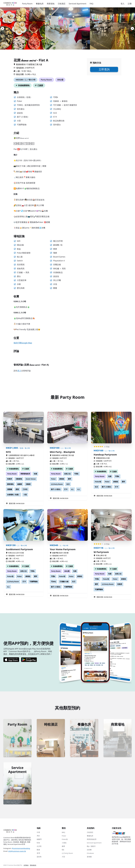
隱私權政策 (33, 866)
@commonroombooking (21, 849)
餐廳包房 (40, 4)
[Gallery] (67, 28)
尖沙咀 (39, 847)
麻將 (63, 847)
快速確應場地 (24, 85)
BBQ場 (60, 80)
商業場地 (51, 4)
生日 (68, 484)
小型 (25, 495)
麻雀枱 (62, 479)
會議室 (20, 484)
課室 (17, 489)
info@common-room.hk (17, 852)
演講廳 (10, 489)
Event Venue (31, 479)
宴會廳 (89, 857)
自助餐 (89, 850)
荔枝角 (39, 857)
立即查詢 (104, 69)
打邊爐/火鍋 (64, 581)
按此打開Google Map (23, 343)
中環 (38, 833)
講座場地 (10, 484)
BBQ (63, 833)
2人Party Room (57, 484)
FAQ (92, 4)
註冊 (130, 4)
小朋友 (64, 843)
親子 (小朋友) (56, 489)
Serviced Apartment (78, 4)
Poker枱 (98, 482)
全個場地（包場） (13, 495)
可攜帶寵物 (34, 581)
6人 (72, 489)
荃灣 (38, 854)
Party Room (27, 4)
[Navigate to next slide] (132, 28)
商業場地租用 (25, 474)
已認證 (40, 85)
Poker (53, 479)
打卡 (66, 489)
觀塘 (38, 850)
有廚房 (10, 479)
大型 (63, 857)
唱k (63, 850)
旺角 (38, 843)
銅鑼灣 (39, 840)
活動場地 (19, 479)
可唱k (76, 474)
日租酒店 (62, 4)
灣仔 (38, 836)
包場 (35, 474)
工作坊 (25, 489)
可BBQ (54, 581)
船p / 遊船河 (91, 847)
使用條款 (26, 866)
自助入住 (67, 474)
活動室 (28, 484)
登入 (123, 4)
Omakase (90, 854)
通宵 (70, 479)
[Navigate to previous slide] (3, 28)
